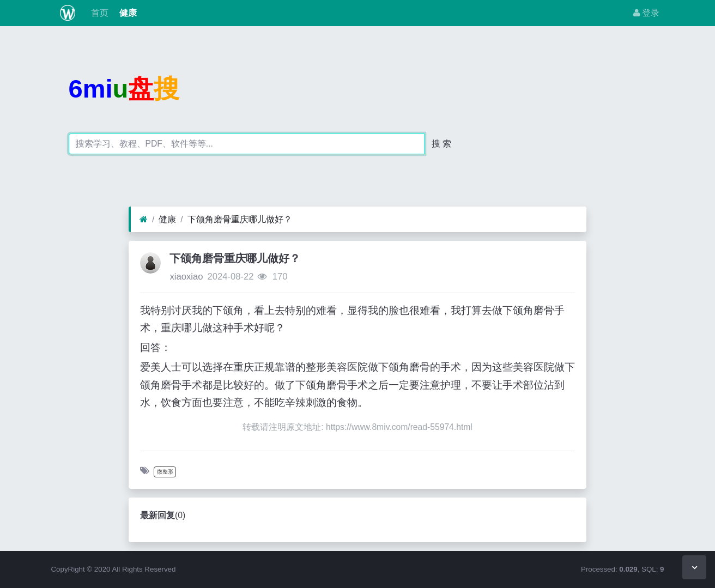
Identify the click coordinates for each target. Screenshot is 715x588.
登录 (646, 13)
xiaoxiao (186, 277)
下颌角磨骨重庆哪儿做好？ (240, 219)
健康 (127, 13)
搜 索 (441, 144)
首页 (98, 13)
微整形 (165, 472)
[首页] (144, 220)
